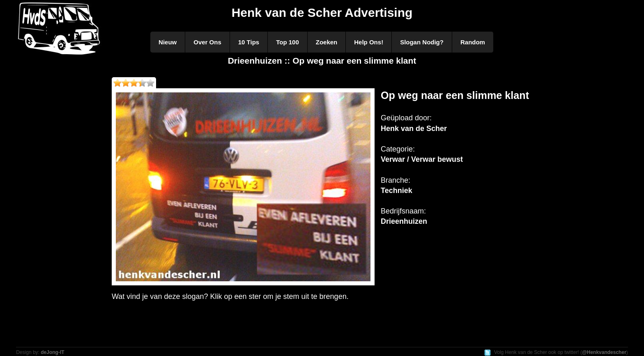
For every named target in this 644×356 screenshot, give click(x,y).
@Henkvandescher (604, 352)
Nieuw (168, 42)
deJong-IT (52, 352)
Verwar (393, 159)
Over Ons (207, 42)
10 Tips (249, 42)
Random (473, 42)
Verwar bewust (437, 159)
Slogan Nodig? (422, 42)
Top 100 (287, 42)
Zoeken (327, 42)
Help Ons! (369, 42)
